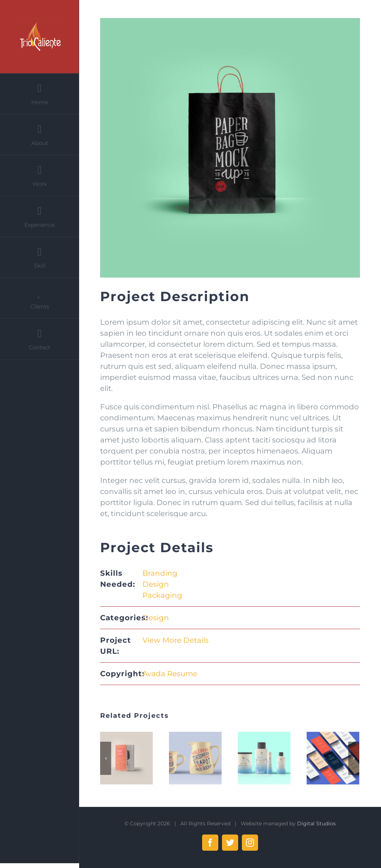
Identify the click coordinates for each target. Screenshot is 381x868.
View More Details (176, 640)
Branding (160, 573)
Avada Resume (170, 674)
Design (156, 584)
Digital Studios (316, 823)
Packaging (162, 595)
